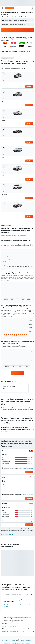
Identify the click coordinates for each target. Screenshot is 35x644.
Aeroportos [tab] (6, 594)
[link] (17, 373)
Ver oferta (29, 87)
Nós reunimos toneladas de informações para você (18, 629)
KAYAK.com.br (8, 639)
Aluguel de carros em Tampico (17, 642)
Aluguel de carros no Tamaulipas (9, 640)
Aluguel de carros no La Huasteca (24, 640)
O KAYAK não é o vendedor (18, 626)
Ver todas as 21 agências (7, 534)
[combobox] (6, 17)
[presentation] (34, 441)
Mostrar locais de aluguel (28, 468)
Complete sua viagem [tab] (17, 594)
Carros (14, 639)
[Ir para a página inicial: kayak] (10, 8)
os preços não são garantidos (8, 622)
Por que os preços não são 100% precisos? (18, 631)
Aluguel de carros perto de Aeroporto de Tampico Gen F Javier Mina (17, 605)
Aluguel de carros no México (23, 639)
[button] (3, 8)
